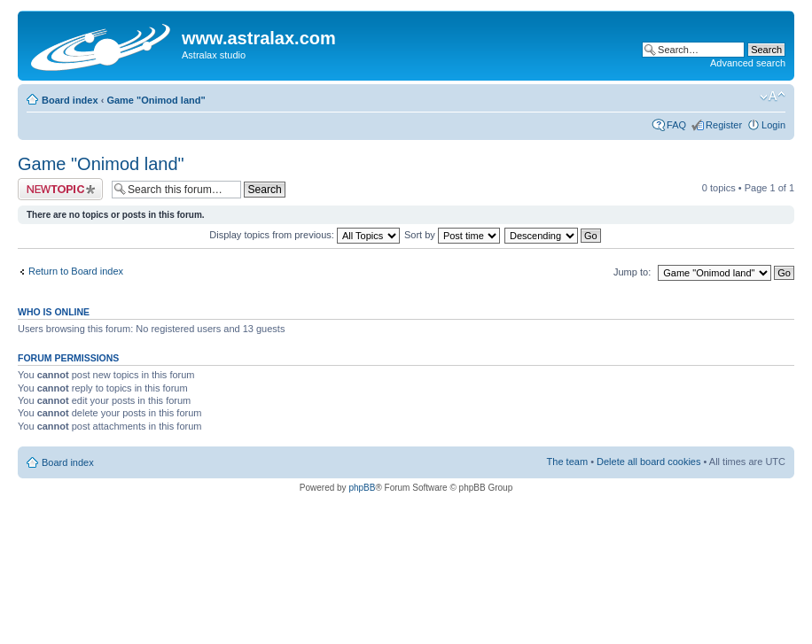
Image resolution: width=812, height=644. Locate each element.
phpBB (362, 488)
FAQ (676, 125)
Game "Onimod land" (156, 100)
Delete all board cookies (648, 462)
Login (773, 125)
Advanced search (748, 63)
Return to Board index (76, 271)
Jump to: (632, 272)
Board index (70, 100)
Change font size (773, 97)
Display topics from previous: (304, 235)
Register (724, 125)
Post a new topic (60, 189)
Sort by (452, 235)
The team (567, 462)
